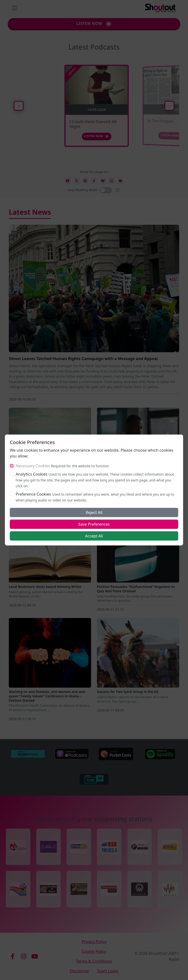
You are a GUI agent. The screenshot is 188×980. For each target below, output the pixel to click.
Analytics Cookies (32, 474)
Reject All (94, 512)
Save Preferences (94, 524)
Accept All (94, 536)
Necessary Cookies (33, 466)
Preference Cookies (33, 494)
